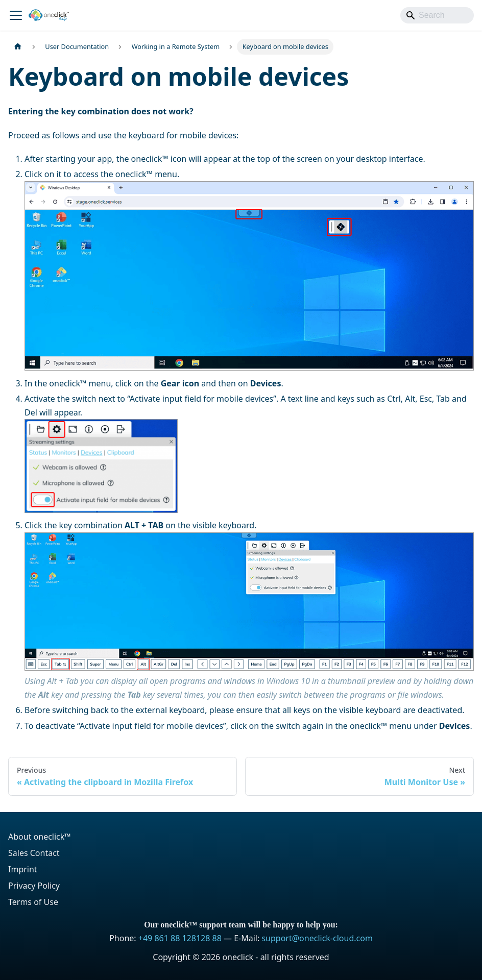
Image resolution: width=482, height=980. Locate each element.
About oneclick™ (40, 837)
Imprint (23, 869)
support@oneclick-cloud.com (317, 938)
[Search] (437, 15)
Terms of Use (33, 902)
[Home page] (18, 47)
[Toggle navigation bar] (16, 15)
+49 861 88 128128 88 (180, 938)
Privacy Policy (34, 886)
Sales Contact (34, 853)
